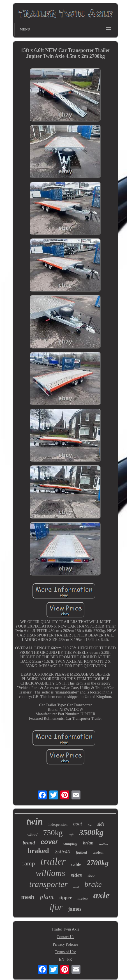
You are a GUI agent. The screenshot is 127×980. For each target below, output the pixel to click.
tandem (98, 853)
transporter (48, 884)
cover (49, 842)
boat (78, 824)
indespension (58, 824)
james (75, 909)
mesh (28, 897)
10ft (71, 835)
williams (50, 873)
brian (88, 843)
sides (76, 875)
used (76, 887)
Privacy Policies (65, 944)
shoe (91, 876)
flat (90, 825)
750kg (53, 833)
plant (47, 897)
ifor (56, 907)
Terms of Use (65, 952)
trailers (104, 844)
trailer (53, 861)
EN (62, 959)
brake (93, 884)
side (101, 824)
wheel (33, 835)
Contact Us (65, 937)
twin (35, 822)
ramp (28, 863)
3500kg (91, 832)
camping (70, 843)
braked (38, 851)
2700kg (98, 863)
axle (102, 895)
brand (29, 843)
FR (70, 959)
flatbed (82, 852)
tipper (66, 898)
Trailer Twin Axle (65, 929)
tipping (83, 898)
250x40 (63, 852)
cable (76, 864)
